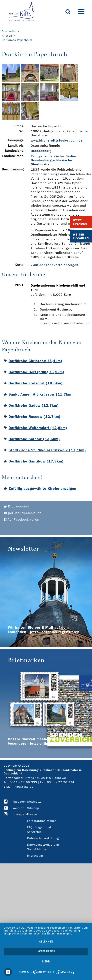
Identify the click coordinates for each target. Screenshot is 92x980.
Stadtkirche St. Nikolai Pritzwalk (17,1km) (47, 450)
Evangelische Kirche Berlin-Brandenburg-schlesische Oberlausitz (53, 160)
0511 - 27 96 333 (23, 782)
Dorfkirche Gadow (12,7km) (34, 405)
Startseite (9, 31)
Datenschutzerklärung (43, 838)
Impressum (35, 856)
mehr (46, 962)
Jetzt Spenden (80, 222)
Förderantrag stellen (42, 821)
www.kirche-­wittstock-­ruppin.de (57, 140)
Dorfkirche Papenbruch (17, 40)
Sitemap (33, 808)
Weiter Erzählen (81, 236)
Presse (32, 814)
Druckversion (16, 506)
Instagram (20, 814)
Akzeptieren (46, 951)
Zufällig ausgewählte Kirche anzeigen (42, 488)
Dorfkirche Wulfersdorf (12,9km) (38, 428)
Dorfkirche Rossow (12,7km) (35, 417)
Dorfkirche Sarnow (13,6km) (34, 439)
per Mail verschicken (23, 513)
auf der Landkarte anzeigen (56, 265)
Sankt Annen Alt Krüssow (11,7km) (41, 394)
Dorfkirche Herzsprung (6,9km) (36, 372)
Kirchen (7, 36)
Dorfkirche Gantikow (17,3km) (36, 461)
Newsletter (35, 802)
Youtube (19, 808)
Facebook (20, 802)
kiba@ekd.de (24, 787)
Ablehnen (46, 942)
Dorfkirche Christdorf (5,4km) (35, 361)
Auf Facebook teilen (21, 520)
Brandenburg (41, 151)
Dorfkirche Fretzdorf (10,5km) (36, 383)
